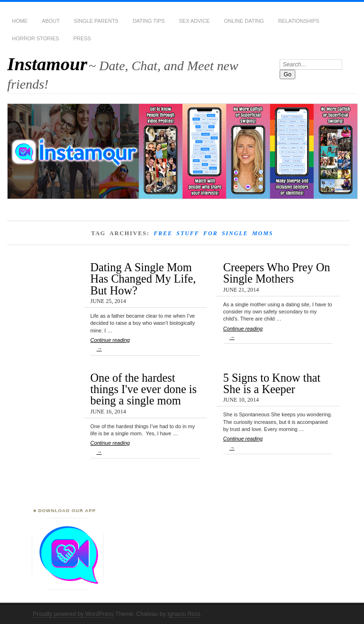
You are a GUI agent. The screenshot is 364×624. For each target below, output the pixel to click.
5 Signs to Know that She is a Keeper (272, 383)
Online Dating (244, 21)
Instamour (47, 64)
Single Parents (96, 21)
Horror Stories (35, 38)
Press (82, 38)
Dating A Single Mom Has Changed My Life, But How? (143, 279)
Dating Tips (149, 21)
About (51, 21)
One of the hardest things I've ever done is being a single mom (144, 389)
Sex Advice (195, 21)
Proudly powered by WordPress (73, 614)
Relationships (299, 21)
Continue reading (145, 346)
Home (20, 21)
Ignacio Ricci (184, 614)
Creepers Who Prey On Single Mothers (277, 273)
